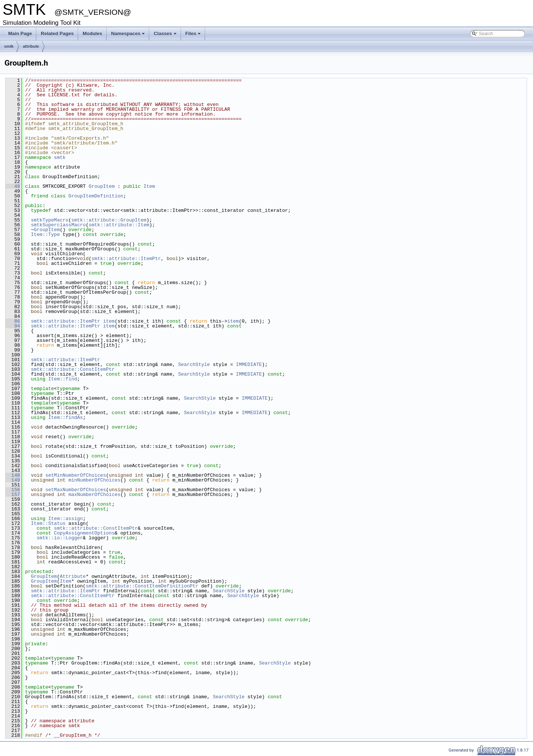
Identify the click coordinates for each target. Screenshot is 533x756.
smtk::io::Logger (60, 538)
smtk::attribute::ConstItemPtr (73, 369)
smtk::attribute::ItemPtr (126, 259)
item (109, 321)
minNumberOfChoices (94, 480)
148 (13, 475)
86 (13, 321)
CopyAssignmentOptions (84, 533)
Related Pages (57, 34)
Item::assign (66, 519)
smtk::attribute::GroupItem (109, 220)
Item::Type (45, 234)
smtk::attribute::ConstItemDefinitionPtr (142, 586)
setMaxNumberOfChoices (76, 490)
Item (149, 186)
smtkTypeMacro (49, 220)
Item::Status (48, 523)
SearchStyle (194, 364)
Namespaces (128, 34)
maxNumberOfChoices (94, 494)
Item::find (63, 379)
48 (13, 186)
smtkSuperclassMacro (58, 225)
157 (13, 494)
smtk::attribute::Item (119, 225)
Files (193, 34)
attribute (31, 46)
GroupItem (101, 186)
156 (13, 490)
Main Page (20, 34)
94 (13, 326)
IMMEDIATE (249, 364)
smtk (9, 46)
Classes (165, 34)
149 (13, 480)
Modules (92, 34)
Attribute (73, 576)
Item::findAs (66, 417)
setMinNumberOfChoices (76, 475)
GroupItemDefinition (96, 196)
